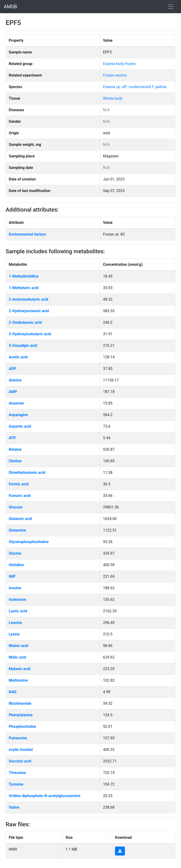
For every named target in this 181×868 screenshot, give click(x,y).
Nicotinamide (20, 703)
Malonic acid (20, 669)
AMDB (10, 7)
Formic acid (19, 484)
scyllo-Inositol (21, 750)
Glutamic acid (20, 519)
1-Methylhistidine (24, 276)
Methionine (18, 680)
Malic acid (17, 657)
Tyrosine (16, 784)
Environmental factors (27, 234)
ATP (12, 438)
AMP (13, 392)
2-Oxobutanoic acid (25, 322)
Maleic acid (18, 646)
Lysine (14, 634)
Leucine (15, 623)
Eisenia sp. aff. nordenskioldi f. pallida (135, 87)
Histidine (16, 565)
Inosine (15, 588)
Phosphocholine (22, 727)
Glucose (16, 507)
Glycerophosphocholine (29, 542)
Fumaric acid (20, 496)
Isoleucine (17, 600)
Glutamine (17, 530)
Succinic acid (20, 761)
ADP (12, 369)
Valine (14, 807)
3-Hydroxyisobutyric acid (30, 334)
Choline (15, 461)
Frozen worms (115, 75)
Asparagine (18, 415)
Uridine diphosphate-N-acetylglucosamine (45, 796)
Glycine (15, 553)
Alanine (15, 380)
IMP (12, 576)
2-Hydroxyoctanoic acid (29, 311)
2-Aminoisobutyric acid (29, 299)
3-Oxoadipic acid (23, 346)
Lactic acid (18, 611)
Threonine (17, 773)
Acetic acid (18, 357)
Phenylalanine (21, 715)
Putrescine (18, 738)
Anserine (16, 403)
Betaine (15, 449)
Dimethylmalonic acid (27, 473)
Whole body (113, 98)
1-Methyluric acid (24, 288)
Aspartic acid (20, 426)
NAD (13, 692)
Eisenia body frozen (119, 64)
